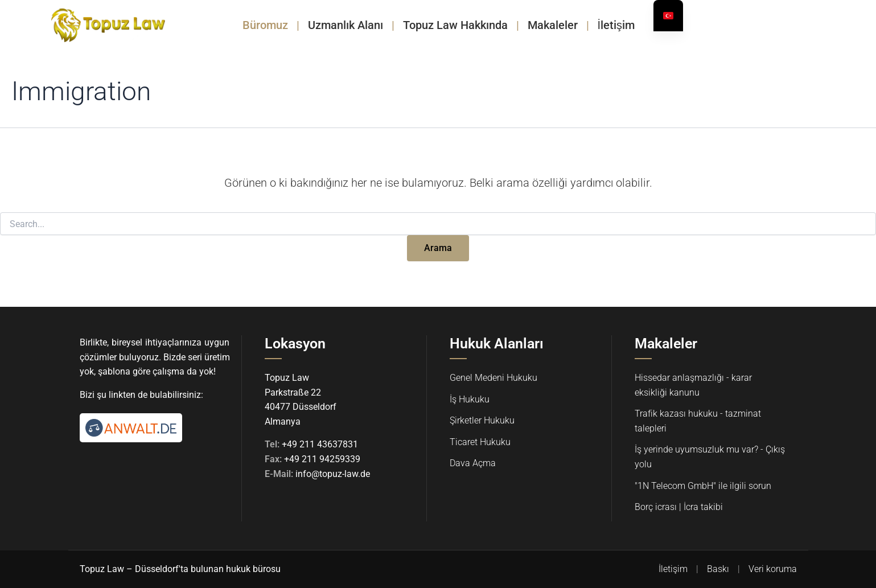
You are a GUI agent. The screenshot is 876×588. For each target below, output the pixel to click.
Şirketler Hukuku (482, 420)
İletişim (616, 25)
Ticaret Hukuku (480, 442)
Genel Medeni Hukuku (493, 378)
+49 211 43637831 (320, 444)
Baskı (718, 569)
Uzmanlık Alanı (346, 25)
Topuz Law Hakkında (455, 25)
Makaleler (553, 25)
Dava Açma (473, 463)
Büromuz (265, 25)
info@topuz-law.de (333, 474)
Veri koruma (773, 569)
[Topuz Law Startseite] (108, 24)
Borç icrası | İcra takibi (679, 507)
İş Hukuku (470, 399)
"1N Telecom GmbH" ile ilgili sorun (703, 486)
